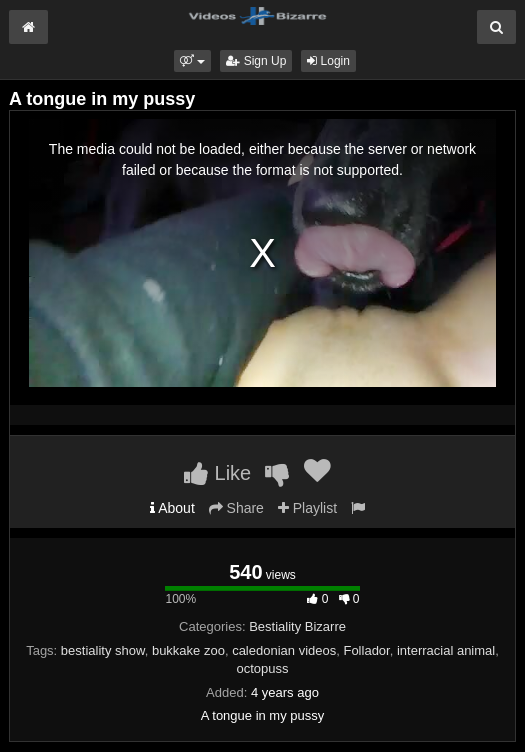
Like (217, 473)
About (172, 508)
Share (236, 508)
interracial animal (446, 650)
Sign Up (256, 61)
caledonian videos (284, 650)
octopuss (262, 668)
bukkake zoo (188, 650)
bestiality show (103, 650)
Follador (366, 650)
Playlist (307, 508)
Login (328, 61)
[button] (192, 61)
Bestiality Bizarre (297, 626)
